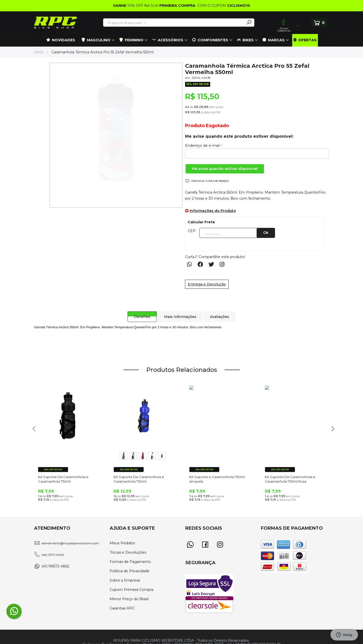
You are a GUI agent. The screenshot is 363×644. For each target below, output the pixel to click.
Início (39, 52)
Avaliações (220, 312)
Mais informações (179, 312)
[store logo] (55, 23)
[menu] (181, 40)
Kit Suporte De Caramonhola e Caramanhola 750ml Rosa (290, 479)
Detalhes (140, 312)
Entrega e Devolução (207, 284)
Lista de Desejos (298, 23)
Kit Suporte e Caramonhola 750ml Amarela (217, 479)
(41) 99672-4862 (55, 566)
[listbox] (144, 456)
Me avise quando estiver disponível (225, 169)
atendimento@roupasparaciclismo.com (70, 543)
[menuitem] (61, 40)
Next (331, 431)
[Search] (249, 23)
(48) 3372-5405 (53, 555)
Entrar (284, 22)
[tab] (140, 312)
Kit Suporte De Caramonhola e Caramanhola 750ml (63, 479)
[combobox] (174, 23)
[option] (124, 456)
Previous (32, 431)
